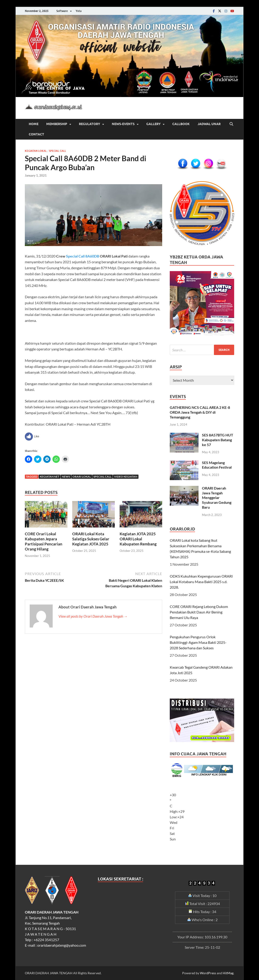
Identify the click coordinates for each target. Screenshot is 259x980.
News (66, 477)
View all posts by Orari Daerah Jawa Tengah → (93, 616)
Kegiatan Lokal (36, 151)
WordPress (208, 973)
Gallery (153, 124)
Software (62, 11)
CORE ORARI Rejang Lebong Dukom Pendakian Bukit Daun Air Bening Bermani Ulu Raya (199, 612)
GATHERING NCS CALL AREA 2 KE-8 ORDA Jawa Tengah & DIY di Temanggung (200, 412)
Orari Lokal (82, 477)
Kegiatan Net (50, 477)
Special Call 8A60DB (83, 256)
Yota (79, 11)
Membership (57, 124)
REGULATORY (89, 124)
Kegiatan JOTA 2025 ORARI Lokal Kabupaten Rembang (138, 539)
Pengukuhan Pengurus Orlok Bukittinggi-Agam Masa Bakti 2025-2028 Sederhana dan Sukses (198, 642)
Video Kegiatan (126, 477)
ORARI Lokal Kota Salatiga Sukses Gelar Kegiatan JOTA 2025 (91, 539)
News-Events (123, 124)
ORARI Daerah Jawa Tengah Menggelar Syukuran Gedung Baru (217, 498)
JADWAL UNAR (209, 124)
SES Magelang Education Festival (217, 465)
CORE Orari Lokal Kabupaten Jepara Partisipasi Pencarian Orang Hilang (44, 541)
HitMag (228, 973)
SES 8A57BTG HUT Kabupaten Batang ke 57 (218, 440)
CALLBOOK (181, 124)
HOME (34, 124)
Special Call (58, 151)
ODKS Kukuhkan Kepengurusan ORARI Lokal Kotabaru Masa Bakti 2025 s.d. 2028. (201, 582)
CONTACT (36, 134)
